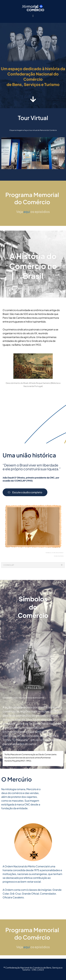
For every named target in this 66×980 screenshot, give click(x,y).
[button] (33, 16)
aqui (27, 215)
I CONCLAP (9, 568)
